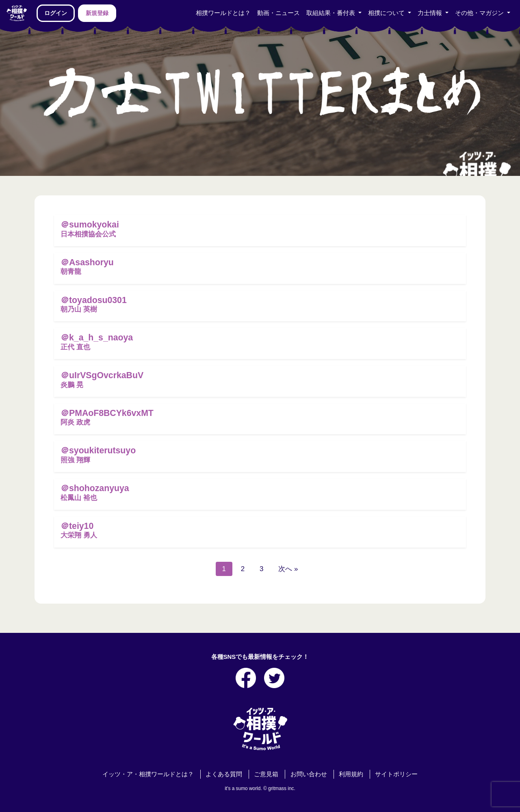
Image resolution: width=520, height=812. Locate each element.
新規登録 (97, 13)
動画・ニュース (278, 13)
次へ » (288, 569)
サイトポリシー (396, 774)
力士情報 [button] (431, 13)
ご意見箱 (266, 774)
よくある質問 (224, 774)
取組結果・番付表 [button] (331, 13)
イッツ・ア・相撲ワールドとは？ (148, 774)
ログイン (56, 13)
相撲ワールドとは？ (223, 13)
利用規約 (351, 774)
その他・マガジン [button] (480, 13)
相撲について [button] (387, 13)
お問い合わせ (309, 774)
